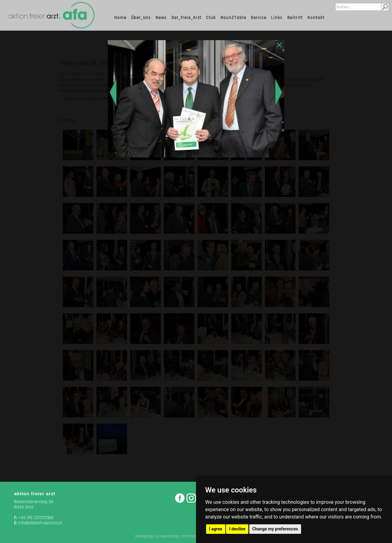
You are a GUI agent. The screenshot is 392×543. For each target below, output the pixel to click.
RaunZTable (233, 18)
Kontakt (316, 18)
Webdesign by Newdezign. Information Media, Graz (179, 536)
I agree (216, 529)
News (161, 18)
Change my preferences (275, 529)
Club (211, 18)
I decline (237, 529)
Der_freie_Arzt (187, 18)
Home (120, 18)
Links (277, 18)
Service (259, 18)
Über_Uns (141, 18)
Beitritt (295, 18)
